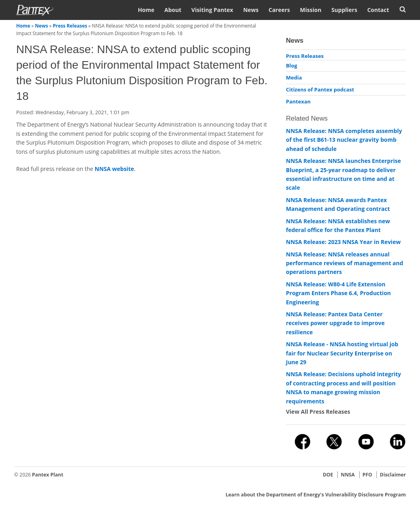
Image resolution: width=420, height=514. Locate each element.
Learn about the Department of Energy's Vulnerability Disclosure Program (315, 495)
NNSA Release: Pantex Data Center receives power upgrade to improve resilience (335, 323)
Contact (378, 10)
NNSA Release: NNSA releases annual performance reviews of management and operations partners (345, 263)
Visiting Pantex (212, 10)
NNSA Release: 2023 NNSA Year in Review (343, 242)
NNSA (348, 475)
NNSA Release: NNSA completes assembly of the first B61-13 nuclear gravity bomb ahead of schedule (344, 140)
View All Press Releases (318, 412)
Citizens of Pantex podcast (320, 89)
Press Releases (70, 26)
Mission (311, 10)
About (173, 10)
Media (294, 77)
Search (403, 9)
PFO (367, 475)
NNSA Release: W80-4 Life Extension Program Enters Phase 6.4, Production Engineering (339, 293)
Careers (279, 10)
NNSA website (114, 169)
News (251, 10)
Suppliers (344, 10)
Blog (292, 65)
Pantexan (299, 101)
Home (146, 10)
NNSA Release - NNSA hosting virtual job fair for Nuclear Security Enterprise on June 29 (342, 353)
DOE (328, 475)
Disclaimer (393, 475)
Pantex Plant (48, 475)
